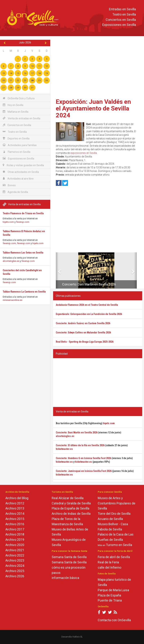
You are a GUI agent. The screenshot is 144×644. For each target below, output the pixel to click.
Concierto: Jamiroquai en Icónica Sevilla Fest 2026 (84, 471)
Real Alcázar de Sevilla (68, 498)
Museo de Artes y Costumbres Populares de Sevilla (117, 503)
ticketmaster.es (64, 449)
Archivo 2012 (15, 503)
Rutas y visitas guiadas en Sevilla (23, 165)
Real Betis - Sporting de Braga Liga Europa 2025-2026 (85, 342)
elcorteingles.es (11, 261)
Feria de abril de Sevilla (114, 557)
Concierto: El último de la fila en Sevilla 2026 (80, 445)
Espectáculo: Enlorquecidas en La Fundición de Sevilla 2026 (89, 314)
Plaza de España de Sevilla (70, 508)
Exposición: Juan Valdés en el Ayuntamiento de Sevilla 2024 (93, 108)
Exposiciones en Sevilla (119, 25)
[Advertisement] (98, 68)
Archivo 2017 (15, 529)
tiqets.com (8, 222)
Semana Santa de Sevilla (69, 557)
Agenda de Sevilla (15, 192)
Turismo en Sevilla (119, 545)
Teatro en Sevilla (124, 14)
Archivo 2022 (15, 555)
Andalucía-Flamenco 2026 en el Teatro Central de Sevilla (87, 305)
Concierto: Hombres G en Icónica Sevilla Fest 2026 (83, 458)
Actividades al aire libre (18, 179)
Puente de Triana (110, 600)
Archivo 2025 (15, 571)
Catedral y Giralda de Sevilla (71, 503)
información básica (65, 578)
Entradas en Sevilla (122, 9)
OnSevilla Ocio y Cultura (19, 98)
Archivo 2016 (15, 524)
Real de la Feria (108, 562)
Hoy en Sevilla (13, 105)
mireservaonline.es (12, 300)
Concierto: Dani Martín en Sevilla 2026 (89, 284)
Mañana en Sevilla (16, 112)
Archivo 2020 (15, 545)
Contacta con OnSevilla (114, 620)
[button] (57, 270)
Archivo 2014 (15, 514)
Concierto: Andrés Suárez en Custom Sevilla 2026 (83, 323)
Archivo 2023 (15, 560)
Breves (9, 185)
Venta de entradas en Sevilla (22, 118)
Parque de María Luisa (113, 590)
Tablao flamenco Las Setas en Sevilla (23, 253)
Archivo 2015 (15, 519)
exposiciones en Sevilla (84, 153)
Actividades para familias (20, 145)
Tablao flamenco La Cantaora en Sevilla (24, 292)
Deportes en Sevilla (16, 138)
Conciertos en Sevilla (121, 20)
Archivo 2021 (15, 550)
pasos (56, 573)
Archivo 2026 (15, 576)
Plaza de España (109, 595)
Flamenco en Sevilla (17, 152)
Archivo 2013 (15, 508)
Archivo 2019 (15, 540)
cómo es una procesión (69, 567)
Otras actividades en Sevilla (21, 172)
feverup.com (23, 222)
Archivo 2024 (15, 566)
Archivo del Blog (17, 498)
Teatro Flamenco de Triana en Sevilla (23, 213)
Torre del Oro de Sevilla (114, 514)
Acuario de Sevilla (110, 519)
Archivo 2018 (15, 534)
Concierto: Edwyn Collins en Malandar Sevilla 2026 (83, 332)
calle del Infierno (109, 567)
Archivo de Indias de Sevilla (71, 514)
